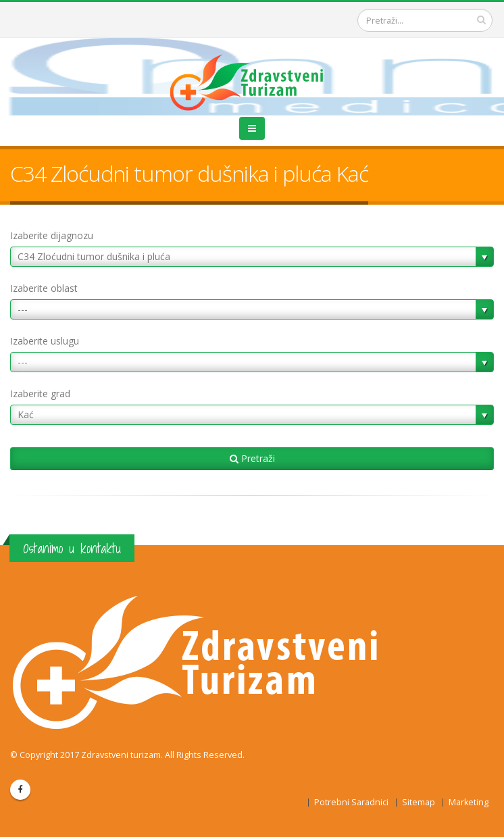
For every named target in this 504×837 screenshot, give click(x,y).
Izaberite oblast (44, 288)
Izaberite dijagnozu (52, 235)
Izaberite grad (40, 394)
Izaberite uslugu (45, 341)
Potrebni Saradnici (351, 802)
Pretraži (252, 458)
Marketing (469, 802)
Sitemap (419, 802)
